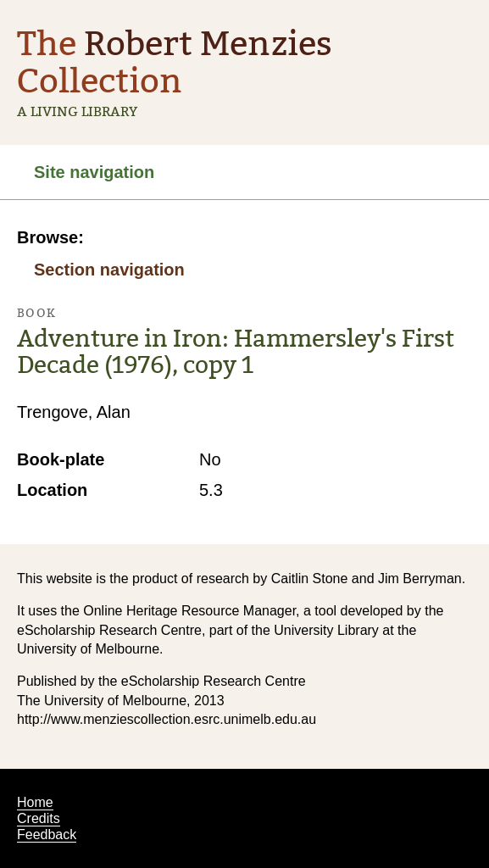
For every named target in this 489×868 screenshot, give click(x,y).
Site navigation (94, 172)
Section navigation (109, 270)
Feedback (47, 835)
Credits (39, 818)
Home (35, 802)
